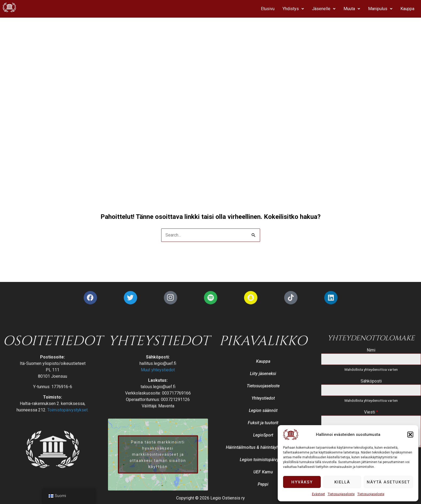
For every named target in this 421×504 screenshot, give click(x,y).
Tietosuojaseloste (341, 494)
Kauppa (407, 9)
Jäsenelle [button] (324, 9)
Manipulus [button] (380, 9)
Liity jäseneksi (263, 473)
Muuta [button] (352, 9)
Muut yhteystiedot (158, 470)
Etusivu (268, 9)
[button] (410, 435)
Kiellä (342, 482)
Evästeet (318, 494)
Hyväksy (302, 482)
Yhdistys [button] (293, 9)
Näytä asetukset (388, 482)
